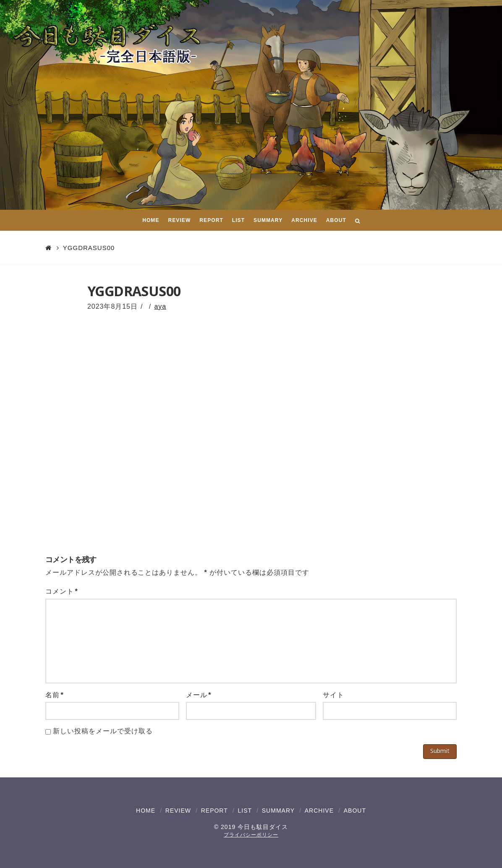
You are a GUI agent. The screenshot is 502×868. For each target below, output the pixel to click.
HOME (146, 811)
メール (199, 695)
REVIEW (178, 811)
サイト (333, 695)
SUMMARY (278, 811)
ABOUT (355, 811)
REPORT (214, 811)
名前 (55, 695)
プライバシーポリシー (251, 835)
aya (160, 306)
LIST (245, 811)
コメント (62, 591)
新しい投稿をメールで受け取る (103, 731)
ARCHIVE (319, 811)
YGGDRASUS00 (89, 248)
